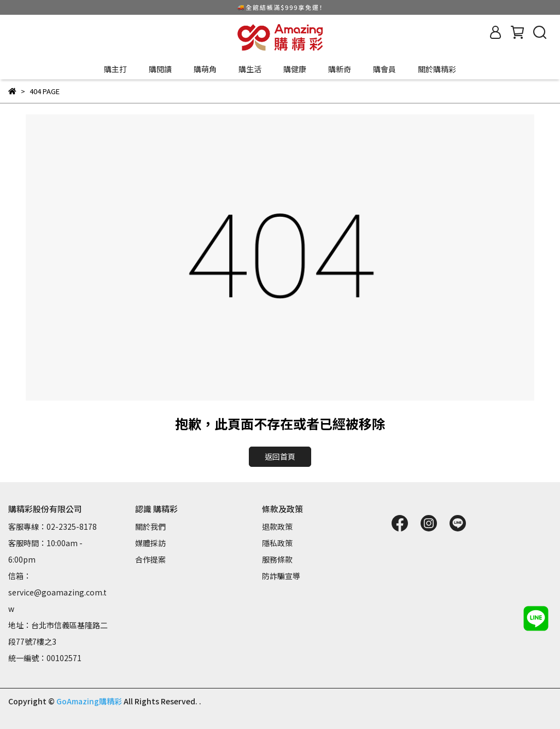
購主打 (115, 69)
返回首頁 (280, 456)
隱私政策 (277, 543)
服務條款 (277, 559)
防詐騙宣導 (281, 576)
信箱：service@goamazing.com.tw (57, 592)
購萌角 (205, 69)
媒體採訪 (150, 543)
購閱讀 (160, 69)
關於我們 (150, 526)
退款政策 (277, 526)
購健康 (295, 69)
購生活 (250, 69)
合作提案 (150, 559)
